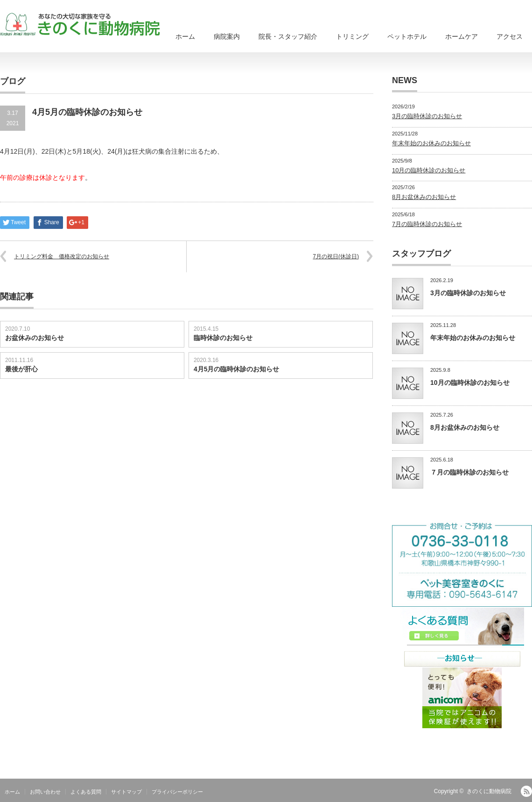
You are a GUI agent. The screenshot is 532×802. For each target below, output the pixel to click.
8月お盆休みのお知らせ (424, 197)
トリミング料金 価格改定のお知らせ (62, 256)
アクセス (510, 36)
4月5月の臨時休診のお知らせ (237, 369)
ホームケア (462, 36)
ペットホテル (407, 36)
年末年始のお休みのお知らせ (431, 143)
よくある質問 (86, 792)
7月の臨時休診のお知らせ (427, 224)
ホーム (185, 36)
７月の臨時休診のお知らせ (469, 472)
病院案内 (227, 36)
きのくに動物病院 (489, 791)
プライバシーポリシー (177, 792)
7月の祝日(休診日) (336, 256)
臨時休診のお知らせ (223, 338)
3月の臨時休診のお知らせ (427, 116)
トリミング (352, 36)
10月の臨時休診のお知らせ (429, 170)
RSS (526, 791)
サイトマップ (126, 792)
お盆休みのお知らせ (35, 338)
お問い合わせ (45, 792)
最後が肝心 (21, 369)
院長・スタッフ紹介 (288, 36)
